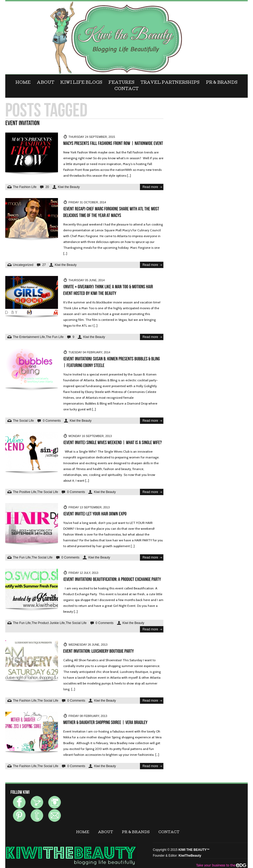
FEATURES (121, 83)
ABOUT (46, 83)
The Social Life (23, 421)
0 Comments (52, 421)
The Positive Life (25, 492)
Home (23, 83)
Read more (150, 187)
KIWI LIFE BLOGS (81, 83)
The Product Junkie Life (48, 623)
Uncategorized (23, 265)
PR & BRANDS (222, 83)
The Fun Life (55, 337)
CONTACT (126, 89)
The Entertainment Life (29, 337)
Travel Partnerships (170, 83)
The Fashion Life (25, 187)
